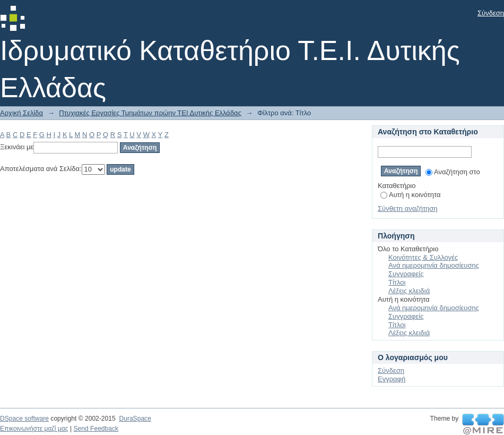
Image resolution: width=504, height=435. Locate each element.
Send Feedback (96, 429)
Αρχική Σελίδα (21, 113)
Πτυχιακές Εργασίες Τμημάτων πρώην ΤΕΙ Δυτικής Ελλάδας (150, 113)
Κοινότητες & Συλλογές (423, 257)
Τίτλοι (397, 282)
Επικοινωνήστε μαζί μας (34, 429)
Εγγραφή (392, 379)
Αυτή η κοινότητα (410, 195)
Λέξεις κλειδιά (409, 291)
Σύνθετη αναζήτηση (408, 208)
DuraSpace (135, 419)
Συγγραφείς (406, 274)
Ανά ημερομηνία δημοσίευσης (434, 265)
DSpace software (24, 419)
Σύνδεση (491, 13)
